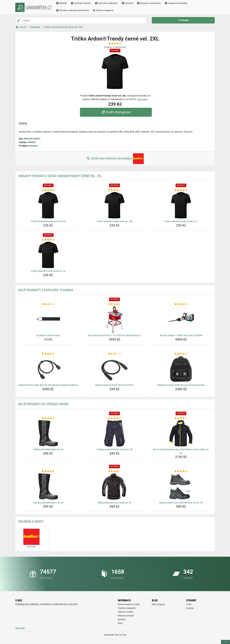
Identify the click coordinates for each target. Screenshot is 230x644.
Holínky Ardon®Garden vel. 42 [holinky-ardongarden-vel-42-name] (48, 449)
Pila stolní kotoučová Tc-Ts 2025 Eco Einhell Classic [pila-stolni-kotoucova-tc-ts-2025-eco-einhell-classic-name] (114, 335)
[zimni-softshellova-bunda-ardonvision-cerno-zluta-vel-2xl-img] (181, 433)
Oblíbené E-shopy (31, 521)
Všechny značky (126, 612)
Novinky (122, 619)
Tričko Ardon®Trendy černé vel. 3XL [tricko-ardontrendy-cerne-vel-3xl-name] (115, 221)
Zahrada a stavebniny (149, 3)
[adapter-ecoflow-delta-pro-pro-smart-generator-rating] (181, 354)
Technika (127, 3)
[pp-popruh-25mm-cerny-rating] (48, 304)
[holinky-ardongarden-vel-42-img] (48, 433)
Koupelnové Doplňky (176, 3)
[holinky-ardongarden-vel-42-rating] (48, 418)
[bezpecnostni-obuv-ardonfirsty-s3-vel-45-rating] (181, 471)
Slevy (120, 623)
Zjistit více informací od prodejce (115, 159)
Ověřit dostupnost (116, 112)
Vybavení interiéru (81, 3)
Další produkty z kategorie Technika (46, 290)
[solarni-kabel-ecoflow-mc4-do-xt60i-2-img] (115, 369)
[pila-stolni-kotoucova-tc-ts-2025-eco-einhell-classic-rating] (115, 304)
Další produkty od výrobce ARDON (43, 404)
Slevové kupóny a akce (129, 604)
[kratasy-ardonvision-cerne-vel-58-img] (115, 433)
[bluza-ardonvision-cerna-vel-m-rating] (115, 471)
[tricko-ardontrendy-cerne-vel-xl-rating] (48, 240)
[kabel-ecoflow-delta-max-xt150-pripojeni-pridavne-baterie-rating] (48, 354)
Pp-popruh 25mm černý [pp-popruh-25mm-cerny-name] (48, 335)
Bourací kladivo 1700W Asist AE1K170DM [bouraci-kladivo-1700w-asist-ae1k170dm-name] (181, 335)
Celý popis (142, 99)
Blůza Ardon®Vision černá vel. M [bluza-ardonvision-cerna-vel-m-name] (115, 503)
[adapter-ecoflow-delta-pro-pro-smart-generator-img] (181, 369)
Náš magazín (158, 604)
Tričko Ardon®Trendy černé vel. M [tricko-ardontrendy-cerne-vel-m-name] (48, 221)
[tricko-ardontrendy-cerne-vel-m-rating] (48, 190)
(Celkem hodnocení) (115, 47)
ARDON (32, 142)
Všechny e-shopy (126, 616)
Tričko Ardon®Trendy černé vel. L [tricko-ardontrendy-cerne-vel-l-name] (181, 221)
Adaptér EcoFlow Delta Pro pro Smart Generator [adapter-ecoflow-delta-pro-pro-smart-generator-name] (181, 385)
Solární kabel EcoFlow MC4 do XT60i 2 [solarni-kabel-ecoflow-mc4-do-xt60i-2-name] (114, 385)
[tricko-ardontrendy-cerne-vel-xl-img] (48, 255)
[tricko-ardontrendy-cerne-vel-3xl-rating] (115, 190)
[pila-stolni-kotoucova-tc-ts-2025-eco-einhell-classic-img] (115, 319)
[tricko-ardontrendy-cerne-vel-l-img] (181, 205)
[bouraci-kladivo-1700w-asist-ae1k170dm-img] (181, 319)
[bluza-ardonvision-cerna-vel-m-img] (115, 487)
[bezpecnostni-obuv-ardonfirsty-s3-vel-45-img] (181, 487)
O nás (189, 604)
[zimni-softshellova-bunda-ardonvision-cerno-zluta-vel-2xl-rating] (181, 418)
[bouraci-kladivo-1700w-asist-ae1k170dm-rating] (181, 304)
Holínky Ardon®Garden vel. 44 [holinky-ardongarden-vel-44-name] (48, 503)
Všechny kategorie (103, 10)
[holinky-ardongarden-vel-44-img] (48, 487)
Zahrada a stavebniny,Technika (72, 10)
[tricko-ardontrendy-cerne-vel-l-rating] (181, 190)
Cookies (190, 608)
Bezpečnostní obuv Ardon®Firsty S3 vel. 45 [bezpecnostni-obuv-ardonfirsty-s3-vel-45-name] (181, 503)
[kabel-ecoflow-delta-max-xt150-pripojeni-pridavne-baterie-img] (48, 369)
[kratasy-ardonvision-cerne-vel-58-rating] (115, 418)
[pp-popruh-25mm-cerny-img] (48, 319)
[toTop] (226, 642)
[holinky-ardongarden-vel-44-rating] (48, 471)
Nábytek (61, 3)
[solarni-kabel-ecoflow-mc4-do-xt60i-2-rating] (115, 354)
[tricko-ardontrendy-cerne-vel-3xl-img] (115, 205)
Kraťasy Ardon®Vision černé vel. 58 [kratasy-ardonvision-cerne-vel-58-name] (115, 449)
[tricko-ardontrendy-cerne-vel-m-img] (48, 205)
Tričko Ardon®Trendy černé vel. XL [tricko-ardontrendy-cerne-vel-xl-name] (48, 271)
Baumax (34, 146)
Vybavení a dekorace (106, 3)
